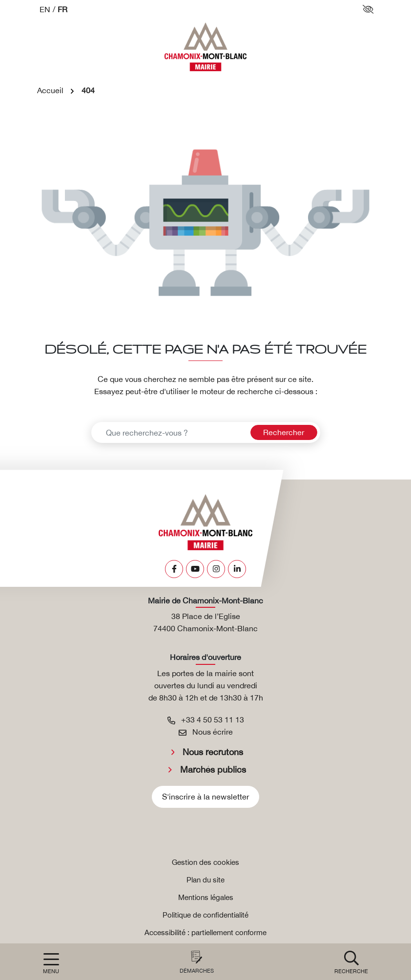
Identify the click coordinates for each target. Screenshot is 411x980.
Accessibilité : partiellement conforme (205, 932)
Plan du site (205, 880)
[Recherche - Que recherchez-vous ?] (170, 432)
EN (45, 9)
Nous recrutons (213, 752)
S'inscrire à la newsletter (206, 797)
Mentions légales (206, 897)
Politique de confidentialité (205, 915)
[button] (351, 962)
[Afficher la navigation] (51, 964)
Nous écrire (206, 732)
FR (62, 9)
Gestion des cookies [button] (205, 862)
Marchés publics (213, 770)
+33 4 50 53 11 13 (206, 720)
